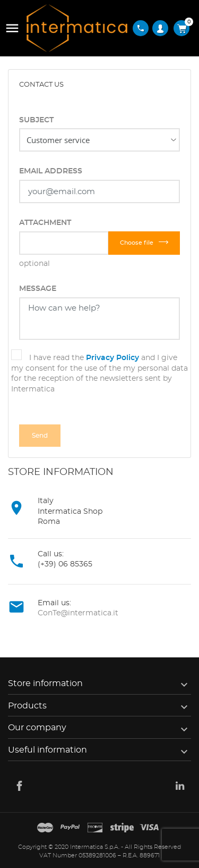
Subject (36, 120)
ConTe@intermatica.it (78, 613)
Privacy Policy (113, 358)
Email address (51, 171)
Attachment (45, 223)
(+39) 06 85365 (65, 564)
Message (38, 289)
